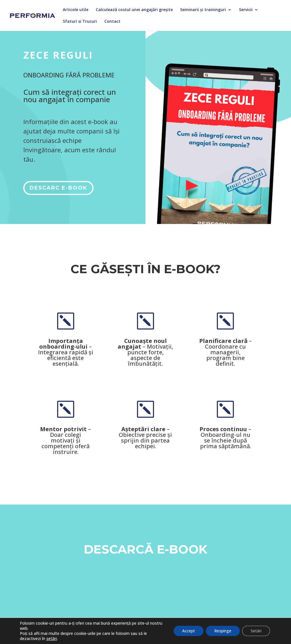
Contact (112, 22)
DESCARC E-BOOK (58, 188)
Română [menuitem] (149, 629)
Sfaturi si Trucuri (80, 22)
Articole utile (76, 10)
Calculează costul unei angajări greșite (134, 10)
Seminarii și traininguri (203, 10)
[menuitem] (146, 629)
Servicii (246, 10)
